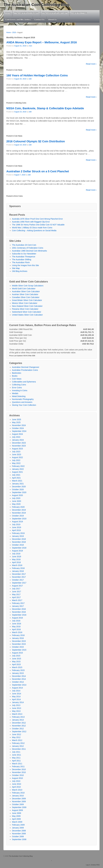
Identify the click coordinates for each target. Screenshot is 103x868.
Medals (15, 393)
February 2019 (18, 533)
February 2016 (18, 635)
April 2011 (16, 761)
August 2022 (17, 457)
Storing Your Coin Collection (24, 405)
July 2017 (16, 589)
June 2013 (16, 708)
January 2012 (18, 746)
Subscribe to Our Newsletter (24, 254)
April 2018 (16, 562)
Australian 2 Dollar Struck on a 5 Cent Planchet (38, 171)
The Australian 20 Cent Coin (24, 245)
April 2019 (16, 530)
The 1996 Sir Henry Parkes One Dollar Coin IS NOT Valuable (38, 225)
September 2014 (19, 685)
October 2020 (18, 489)
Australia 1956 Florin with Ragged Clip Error (31, 222)
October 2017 (18, 580)
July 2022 (16, 460)
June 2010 (16, 784)
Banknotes (17, 373)
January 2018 (18, 571)
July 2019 (16, 524)
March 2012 (17, 740)
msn (30, 46)
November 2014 (19, 679)
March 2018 (17, 565)
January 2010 (18, 796)
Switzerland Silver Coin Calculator (27, 312)
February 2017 (18, 603)
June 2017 (16, 592)
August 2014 (17, 688)
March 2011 (17, 764)
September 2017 (19, 583)
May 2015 (16, 662)
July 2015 (16, 656)
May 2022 (16, 463)
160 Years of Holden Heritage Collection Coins (37, 75)
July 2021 (16, 475)
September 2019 (19, 519)
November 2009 (19, 801)
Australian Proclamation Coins (25, 370)
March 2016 (17, 632)
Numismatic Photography (23, 399)
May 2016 (16, 627)
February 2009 (18, 825)
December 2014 (19, 676)
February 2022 (18, 466)
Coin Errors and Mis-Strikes (18, 19)
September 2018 (19, 548)
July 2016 (16, 621)
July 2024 (16, 437)
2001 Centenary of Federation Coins (28, 248)
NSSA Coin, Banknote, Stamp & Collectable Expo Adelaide (45, 108)
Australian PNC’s (79, 13)
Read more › (91, 64)
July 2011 (16, 752)
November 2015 (19, 644)
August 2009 (17, 810)
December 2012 (19, 723)
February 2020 (18, 507)
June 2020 (16, 501)
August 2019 (17, 522)
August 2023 (17, 449)
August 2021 (17, 472)
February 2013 (18, 717)
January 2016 (18, 638)
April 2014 (16, 699)
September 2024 (19, 431)
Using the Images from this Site (25, 265)
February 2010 (18, 793)
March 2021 (17, 481)
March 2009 (17, 822)
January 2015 (18, 673)
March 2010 (17, 790)
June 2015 (16, 659)
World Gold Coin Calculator (24, 289)
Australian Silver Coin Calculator (26, 291)
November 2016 (19, 612)
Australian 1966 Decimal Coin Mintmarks (29, 251)
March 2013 (17, 714)
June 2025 (16, 419)
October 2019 (18, 516)
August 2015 (17, 653)
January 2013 (18, 720)
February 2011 (18, 766)
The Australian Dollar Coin (26, 13)
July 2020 (16, 498)
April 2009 (16, 819)
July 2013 (16, 705)
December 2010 (19, 769)
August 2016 (17, 618)
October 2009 (18, 804)
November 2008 (19, 834)
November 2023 (19, 446)
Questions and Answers (22, 402)
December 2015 (19, 641)
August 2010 (17, 778)
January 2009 (18, 828)
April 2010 (16, 787)
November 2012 (19, 726)
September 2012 (19, 732)
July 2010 (16, 781)
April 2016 (16, 629)
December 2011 (19, 749)
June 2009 (16, 813)
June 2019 (16, 527)
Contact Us (39, 19)
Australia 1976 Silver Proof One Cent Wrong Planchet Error (37, 219)
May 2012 (16, 737)
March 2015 (17, 667)
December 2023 (19, 443)
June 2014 (16, 694)
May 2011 (16, 758)
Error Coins (18, 196)
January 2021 (18, 484)
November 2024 (19, 425)
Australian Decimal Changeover (26, 367)
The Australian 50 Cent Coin (55, 13)
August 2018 (17, 551)
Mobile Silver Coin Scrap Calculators (28, 286)
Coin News (18, 70)
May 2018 (16, 559)
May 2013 (16, 711)
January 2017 (18, 606)
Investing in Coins (20, 390)
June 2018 (16, 557)
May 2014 (16, 697)
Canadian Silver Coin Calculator (26, 297)
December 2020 (19, 487)
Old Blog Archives (20, 271)
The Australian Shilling (22, 260)
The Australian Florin (21, 262)
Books (15, 376)
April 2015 (16, 664)
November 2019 (19, 513)
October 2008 (18, 836)
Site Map (16, 268)
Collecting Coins (20, 103)
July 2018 (16, 554)
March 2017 (17, 600)
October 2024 (18, 428)
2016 (14, 32)
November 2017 (19, 577)
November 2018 (19, 542)
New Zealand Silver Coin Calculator (27, 306)
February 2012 (18, 743)
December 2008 (19, 831)
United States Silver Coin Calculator (27, 315)
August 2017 (17, 586)
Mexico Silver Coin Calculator (25, 303)
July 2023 (16, 452)
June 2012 (16, 734)
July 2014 (16, 691)
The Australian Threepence (24, 257)
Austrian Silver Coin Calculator (25, 294)
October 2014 (18, 682)
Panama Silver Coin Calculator (25, 309)
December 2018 (19, 539)
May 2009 (16, 816)
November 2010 (19, 772)
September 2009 (19, 807)
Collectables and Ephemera (24, 382)
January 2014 (18, 702)
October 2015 (18, 647)
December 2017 (19, 574)
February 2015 (18, 670)
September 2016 (19, 615)
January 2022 (18, 469)
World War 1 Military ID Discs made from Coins (32, 228)
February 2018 (18, 568)
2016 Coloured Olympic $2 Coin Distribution (36, 141)
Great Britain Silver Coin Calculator (27, 300)
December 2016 (19, 609)
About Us (52, 19)
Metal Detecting (19, 396)
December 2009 (19, 799)
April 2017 (16, 597)
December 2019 (19, 510)
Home (8, 13)
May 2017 (16, 594)
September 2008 (19, 839)
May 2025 (16, 422)
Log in (88, 865)
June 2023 (16, 454)
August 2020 (17, 495)
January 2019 (18, 536)
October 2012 (18, 729)
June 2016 (16, 624)
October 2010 (18, 775)
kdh (30, 79)
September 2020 (19, 492)
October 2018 (18, 545)
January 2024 (18, 440)
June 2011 (16, 755)
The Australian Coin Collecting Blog (37, 5)
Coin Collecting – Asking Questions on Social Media (34, 231)
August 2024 (17, 434)
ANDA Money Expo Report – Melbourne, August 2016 (42, 42)
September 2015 (19, 650)
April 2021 (16, 478)
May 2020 (16, 504)
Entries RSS (95, 865)
